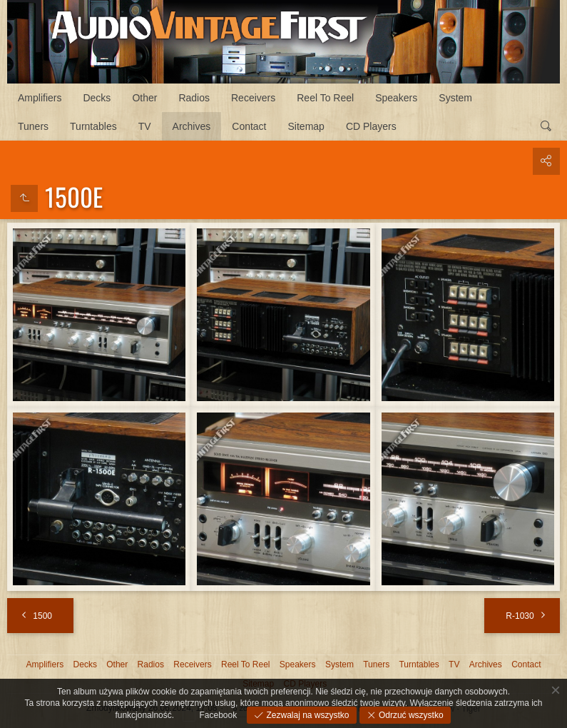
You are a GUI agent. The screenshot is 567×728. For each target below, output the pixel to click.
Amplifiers (40, 98)
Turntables (93, 126)
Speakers (396, 98)
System (455, 98)
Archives (192, 126)
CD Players (371, 126)
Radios (194, 98)
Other (144, 98)
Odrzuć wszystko (410, 715)
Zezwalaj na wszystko (306, 715)
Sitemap (306, 126)
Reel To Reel (325, 98)
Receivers (253, 98)
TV (145, 126)
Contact (249, 126)
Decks (97, 98)
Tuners (33, 126)
